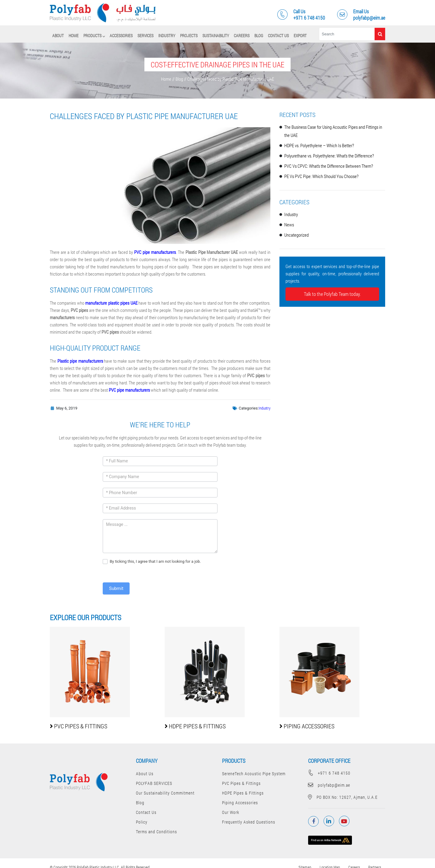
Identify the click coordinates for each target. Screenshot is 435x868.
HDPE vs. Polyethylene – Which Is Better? (319, 145)
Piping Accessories (240, 803)
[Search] (347, 34)
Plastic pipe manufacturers (80, 361)
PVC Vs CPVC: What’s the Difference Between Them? (329, 166)
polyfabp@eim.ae (329, 785)
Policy (142, 822)
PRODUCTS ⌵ (94, 36)
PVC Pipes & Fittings (241, 783)
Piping (307, 726)
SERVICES (145, 36)
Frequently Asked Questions (249, 822)
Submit (116, 588)
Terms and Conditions (156, 832)
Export (300, 36)
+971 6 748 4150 (329, 773)
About (58, 36)
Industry (167, 36)
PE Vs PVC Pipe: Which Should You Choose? (321, 176)
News (289, 225)
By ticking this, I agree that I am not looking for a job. (152, 562)
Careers (242, 36)
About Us (145, 774)
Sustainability (216, 36)
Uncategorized (296, 235)
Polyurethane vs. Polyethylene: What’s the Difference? (329, 156)
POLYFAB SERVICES (154, 783)
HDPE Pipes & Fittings (243, 793)
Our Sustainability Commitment (165, 793)
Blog (259, 36)
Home (74, 36)
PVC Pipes (79, 726)
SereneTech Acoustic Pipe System (254, 774)
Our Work (231, 812)
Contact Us (278, 36)
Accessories (121, 36)
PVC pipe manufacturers (155, 252)
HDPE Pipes (195, 726)
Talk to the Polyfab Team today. (332, 294)
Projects (189, 36)
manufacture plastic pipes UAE (111, 303)
